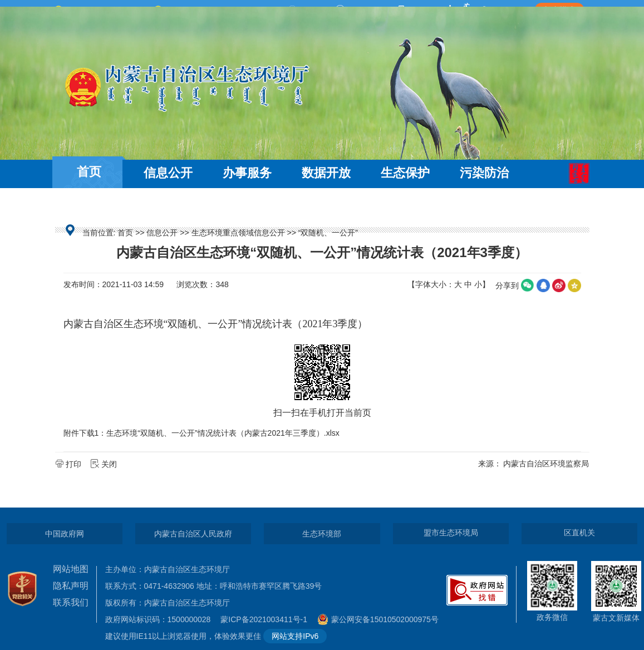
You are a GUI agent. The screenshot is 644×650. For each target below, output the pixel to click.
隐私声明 (71, 586)
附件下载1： (85, 433)
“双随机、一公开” (328, 233)
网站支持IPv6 (295, 636)
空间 (574, 285)
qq (543, 285)
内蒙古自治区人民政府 (193, 534)
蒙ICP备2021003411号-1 (267, 619)
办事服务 (247, 173)
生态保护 (405, 173)
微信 (528, 285)
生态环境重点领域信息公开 (238, 233)
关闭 (105, 464)
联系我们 (71, 602)
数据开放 (326, 173)
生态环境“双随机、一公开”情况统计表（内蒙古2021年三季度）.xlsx (223, 433)
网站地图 (71, 569)
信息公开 (168, 173)
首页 (89, 172)
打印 (70, 464)
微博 (559, 285)
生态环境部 (322, 534)
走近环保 (168, 205)
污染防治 (484, 173)
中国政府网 (65, 534)
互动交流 (89, 205)
